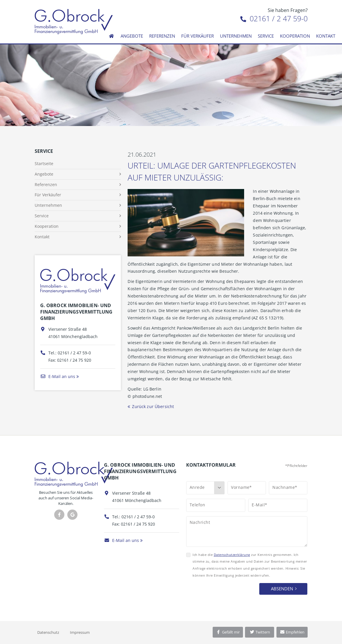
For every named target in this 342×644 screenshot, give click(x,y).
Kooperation (295, 36)
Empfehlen (292, 632)
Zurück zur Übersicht (153, 406)
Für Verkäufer (198, 36)
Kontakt (326, 36)
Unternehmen (236, 36)
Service (266, 36)
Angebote (132, 36)
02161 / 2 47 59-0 (274, 18)
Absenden (282, 589)
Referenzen (162, 36)
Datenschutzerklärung (232, 555)
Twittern (260, 632)
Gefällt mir (228, 632)
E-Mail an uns (58, 376)
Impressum (80, 632)
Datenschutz (48, 632)
